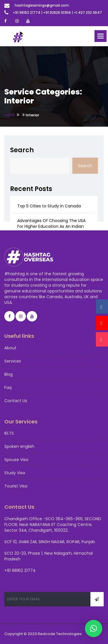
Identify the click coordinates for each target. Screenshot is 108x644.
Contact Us (16, 401)
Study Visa (15, 473)
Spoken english (19, 446)
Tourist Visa (16, 486)
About (10, 348)
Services (13, 361)
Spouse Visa (16, 460)
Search (22, 150)
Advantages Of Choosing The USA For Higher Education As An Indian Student (51, 226)
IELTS (9, 433)
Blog (8, 374)
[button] (94, 628)
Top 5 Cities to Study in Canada (49, 206)
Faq (8, 387)
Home (10, 115)
